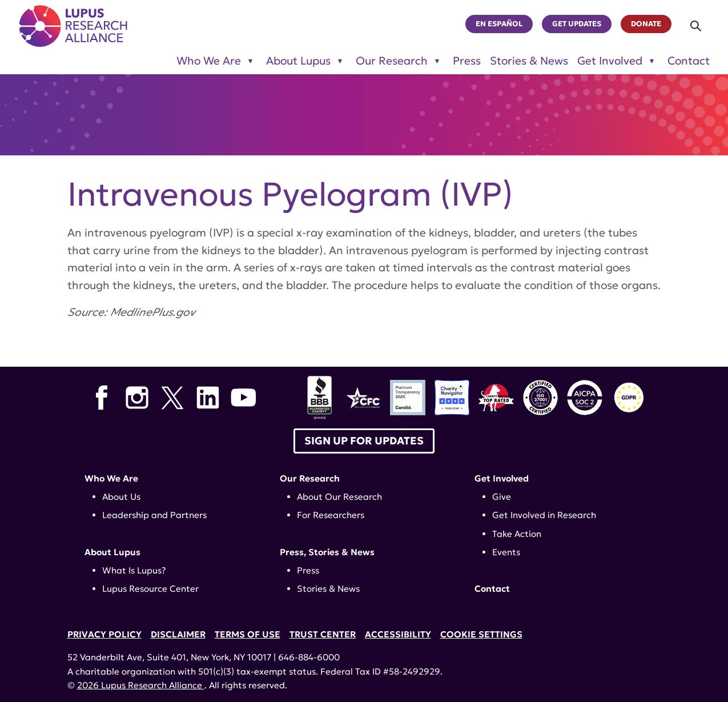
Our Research (310, 478)
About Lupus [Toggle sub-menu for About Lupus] (298, 61)
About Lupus (112, 552)
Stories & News (529, 61)
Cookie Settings (481, 634)
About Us (121, 497)
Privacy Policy (104, 634)
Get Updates (577, 24)
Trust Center (323, 634)
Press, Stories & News (327, 552)
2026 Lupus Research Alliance (141, 685)
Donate (646, 24)
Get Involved (502, 478)
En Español (499, 24)
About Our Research (339, 497)
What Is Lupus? (134, 570)
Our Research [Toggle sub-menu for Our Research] (392, 61)
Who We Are (111, 478)
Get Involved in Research (544, 515)
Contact (689, 61)
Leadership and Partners (154, 515)
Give (502, 497)
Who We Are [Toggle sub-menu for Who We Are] (209, 61)
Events (506, 552)
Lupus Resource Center (150, 589)
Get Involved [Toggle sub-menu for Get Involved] (610, 61)
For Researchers (331, 515)
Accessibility (398, 634)
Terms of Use (248, 634)
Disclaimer (178, 634)
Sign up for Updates (364, 441)
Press (467, 61)
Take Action (517, 534)
